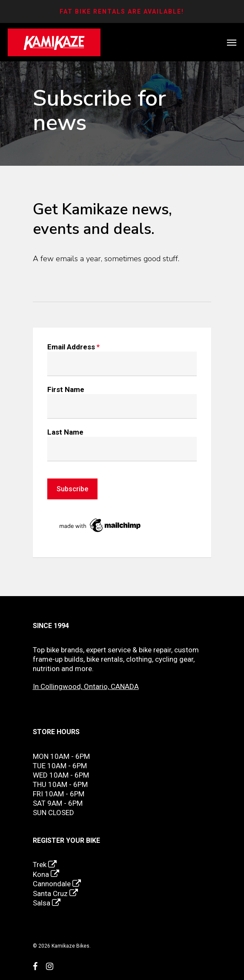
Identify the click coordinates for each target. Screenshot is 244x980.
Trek (45, 865)
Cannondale (57, 884)
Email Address (73, 347)
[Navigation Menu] (232, 43)
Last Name (65, 432)
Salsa (47, 903)
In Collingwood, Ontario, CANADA (86, 686)
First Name (66, 389)
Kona (46, 874)
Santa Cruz (55, 894)
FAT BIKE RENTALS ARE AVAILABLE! (122, 12)
